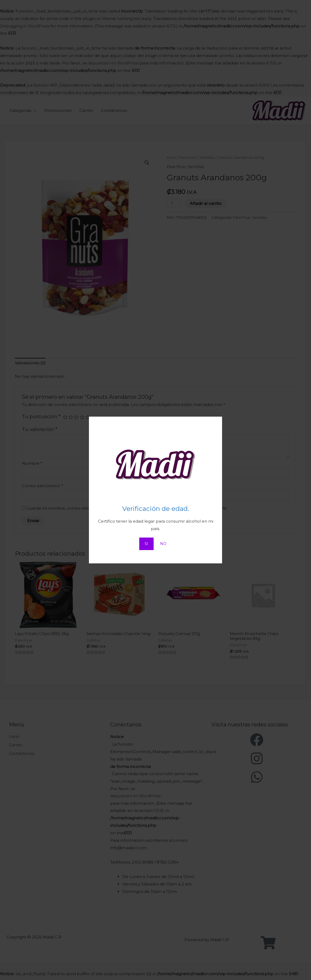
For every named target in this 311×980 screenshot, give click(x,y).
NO (163, 544)
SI (146, 544)
